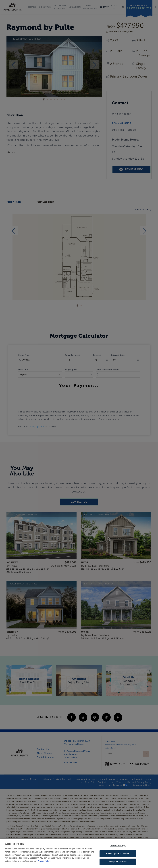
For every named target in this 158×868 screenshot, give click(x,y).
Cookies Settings (118, 846)
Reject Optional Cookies (118, 854)
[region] (79, 853)
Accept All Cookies (118, 862)
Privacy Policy (44, 861)
